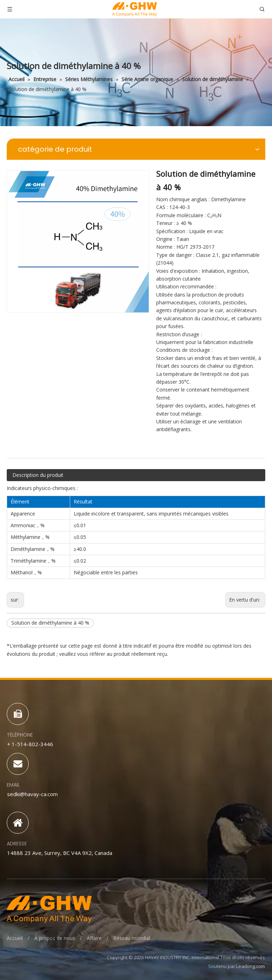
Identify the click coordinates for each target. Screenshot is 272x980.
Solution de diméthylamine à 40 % (50, 623)
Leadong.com (251, 966)
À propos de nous (55, 938)
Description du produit (38, 475)
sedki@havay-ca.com (32, 794)
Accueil (15, 938)
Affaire (94, 938)
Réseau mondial (132, 938)
